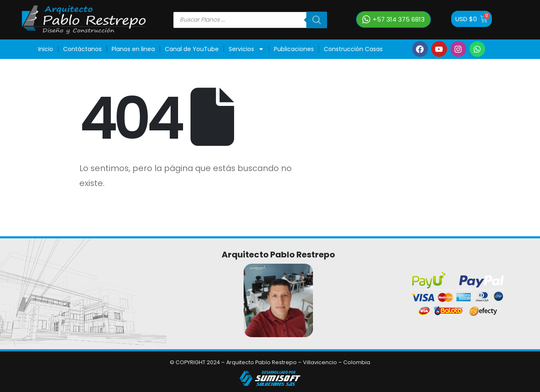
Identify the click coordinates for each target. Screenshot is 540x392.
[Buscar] (317, 20)
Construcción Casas (353, 49)
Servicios (246, 49)
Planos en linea (133, 49)
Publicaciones (294, 49)
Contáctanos (82, 49)
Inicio (46, 49)
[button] (393, 20)
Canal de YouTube (192, 49)
